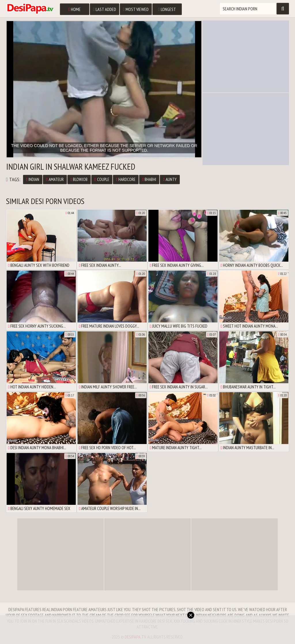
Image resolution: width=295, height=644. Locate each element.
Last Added (105, 9)
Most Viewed (136, 9)
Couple (102, 179)
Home (74, 9)
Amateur (55, 179)
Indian (33, 179)
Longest (167, 9)
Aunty (170, 179)
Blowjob (79, 179)
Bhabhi (149, 179)
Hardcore (126, 179)
